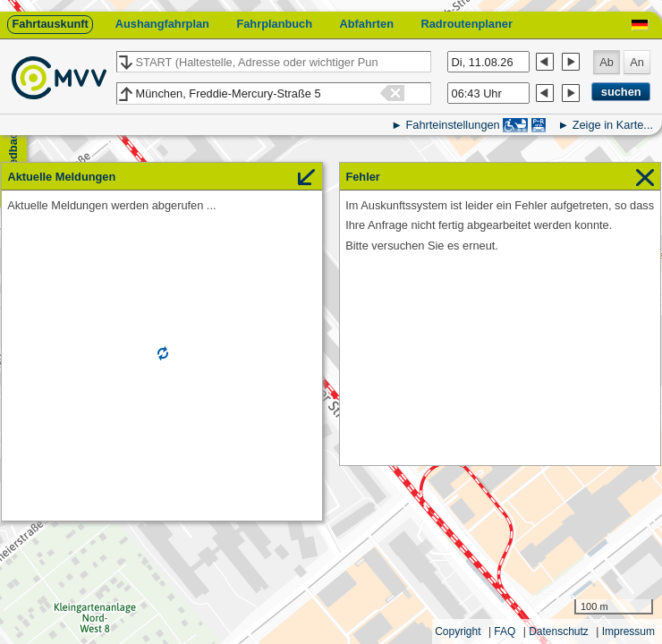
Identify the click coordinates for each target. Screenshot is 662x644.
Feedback (13, 153)
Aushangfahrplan (162, 24)
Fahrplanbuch (274, 24)
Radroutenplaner (466, 24)
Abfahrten (367, 24)
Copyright (458, 631)
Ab (607, 62)
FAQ (505, 631)
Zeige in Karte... (613, 125)
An (637, 62)
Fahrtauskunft (50, 24)
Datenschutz (559, 631)
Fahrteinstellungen (452, 125)
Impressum (628, 631)
